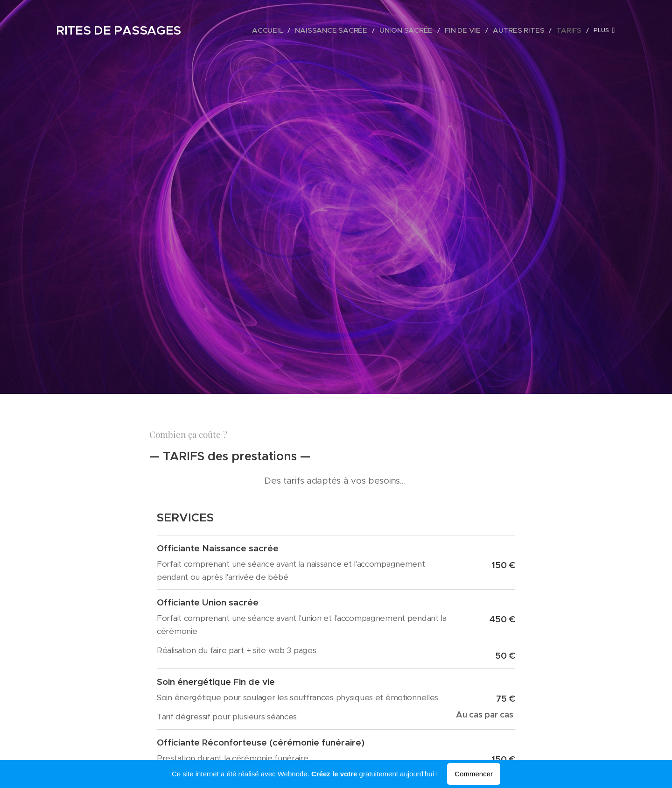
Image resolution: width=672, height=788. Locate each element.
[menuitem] (297, 30)
